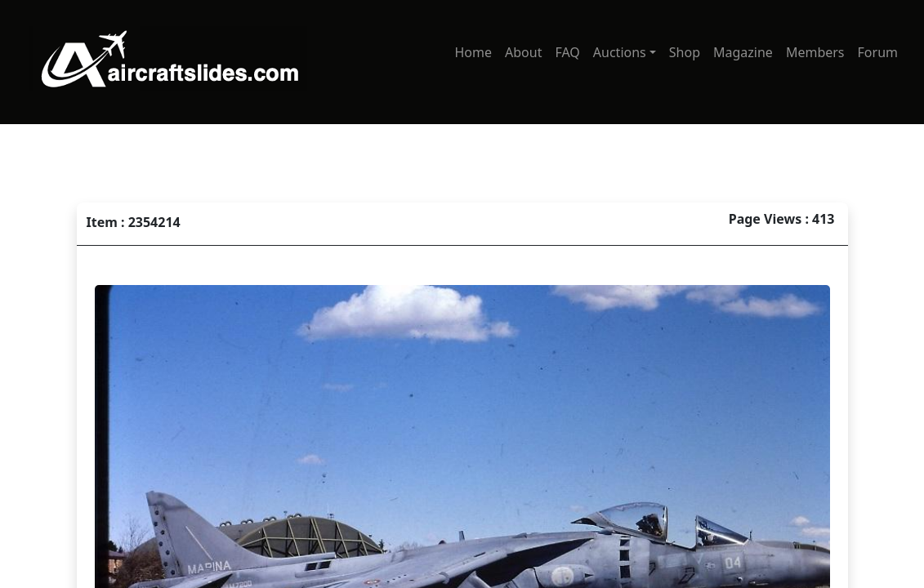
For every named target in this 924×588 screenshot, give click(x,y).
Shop (685, 52)
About (523, 52)
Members (815, 52)
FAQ (567, 52)
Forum (878, 52)
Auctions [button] (620, 52)
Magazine (743, 52)
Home (473, 52)
